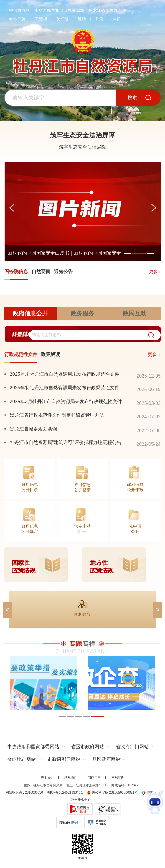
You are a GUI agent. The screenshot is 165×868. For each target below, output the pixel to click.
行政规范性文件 (21, 354)
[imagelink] (82, 565)
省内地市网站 (22, 759)
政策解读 (50, 354)
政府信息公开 (30, 313)
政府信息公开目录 (30, 487)
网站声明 (94, 777)
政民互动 (135, 313)
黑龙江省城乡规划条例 (33, 429)
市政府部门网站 (64, 759)
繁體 (82, 19)
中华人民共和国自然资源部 (59, 10)
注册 (117, 19)
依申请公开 (135, 529)
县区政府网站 (106, 759)
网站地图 (118, 777)
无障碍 (41, 19)
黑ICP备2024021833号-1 (65, 792)
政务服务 (82, 313)
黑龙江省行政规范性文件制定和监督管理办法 (57, 415)
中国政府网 (19, 10)
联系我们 (71, 777)
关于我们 (47, 777)
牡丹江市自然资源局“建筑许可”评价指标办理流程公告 (66, 442)
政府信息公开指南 (82, 487)
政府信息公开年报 (135, 487)
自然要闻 (41, 271)
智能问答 (17, 19)
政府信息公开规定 (30, 529)
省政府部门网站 (132, 747)
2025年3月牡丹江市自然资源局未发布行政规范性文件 (66, 401)
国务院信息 (16, 271)
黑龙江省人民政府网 (107, 10)
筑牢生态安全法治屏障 (82, 135)
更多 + (154, 354)
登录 (99, 19)
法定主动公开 (82, 529)
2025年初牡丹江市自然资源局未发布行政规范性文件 (65, 388)
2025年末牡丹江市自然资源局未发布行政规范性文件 (65, 374)
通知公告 (63, 271)
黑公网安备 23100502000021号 (112, 792)
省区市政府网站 (88, 747)
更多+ (155, 271)
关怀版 (62, 19)
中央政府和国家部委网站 (33, 747)
